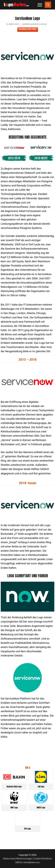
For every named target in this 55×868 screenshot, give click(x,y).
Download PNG (27, 29)
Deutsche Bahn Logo (14, 787)
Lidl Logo (41, 787)
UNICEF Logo (41, 808)
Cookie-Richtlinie (42, 859)
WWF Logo (14, 808)
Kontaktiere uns (32, 862)
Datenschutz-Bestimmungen (17, 859)
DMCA (19, 862)
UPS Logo (27, 829)
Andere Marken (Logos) (34, 24)
